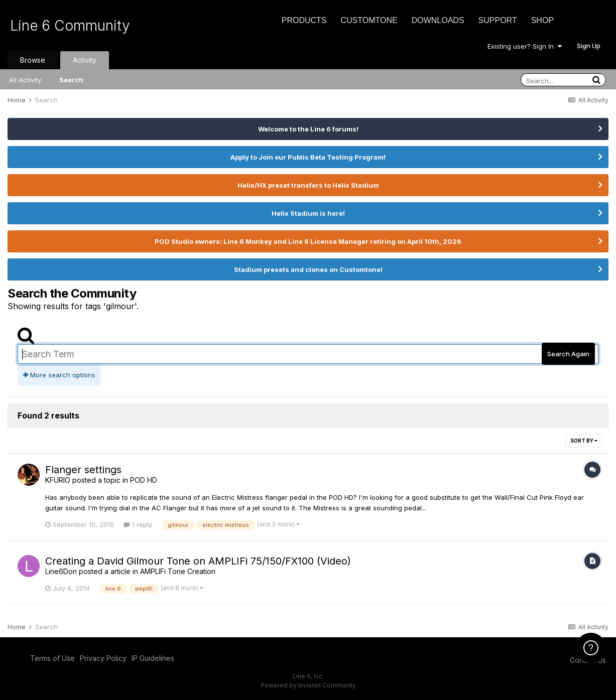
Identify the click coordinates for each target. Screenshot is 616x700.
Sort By (584, 441)
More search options (59, 375)
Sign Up (589, 46)
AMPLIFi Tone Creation (178, 571)
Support (498, 20)
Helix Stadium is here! (308, 213)
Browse (33, 60)
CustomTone (369, 20)
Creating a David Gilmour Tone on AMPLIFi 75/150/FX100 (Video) (198, 561)
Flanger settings (83, 470)
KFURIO (58, 480)
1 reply (138, 524)
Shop (542, 20)
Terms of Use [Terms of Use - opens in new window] (52, 658)
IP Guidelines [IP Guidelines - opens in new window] (153, 658)
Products (304, 20)
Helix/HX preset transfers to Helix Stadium (308, 185)
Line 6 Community (70, 26)
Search (71, 80)
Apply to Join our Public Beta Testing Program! (308, 157)
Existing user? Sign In (525, 46)
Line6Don (61, 571)
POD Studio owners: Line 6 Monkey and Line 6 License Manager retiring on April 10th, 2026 (308, 241)
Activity (85, 60)
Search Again (568, 354)
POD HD (144, 480)
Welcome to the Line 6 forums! (308, 129)
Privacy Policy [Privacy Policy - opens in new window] (103, 658)
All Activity (25, 80)
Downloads (438, 20)
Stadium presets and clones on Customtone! (308, 269)
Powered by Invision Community (308, 685)
